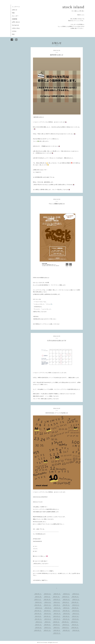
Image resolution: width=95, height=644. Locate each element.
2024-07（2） (48, 605)
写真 (13, 13)
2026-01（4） (76, 594)
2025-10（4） (57, 597)
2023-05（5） (76, 611)
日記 (13, 34)
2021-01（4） (39, 627)
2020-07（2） (47, 630)
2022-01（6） (76, 619)
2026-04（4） (48, 594)
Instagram (15, 25)
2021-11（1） (48, 622)
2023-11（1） (67, 608)
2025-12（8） (38, 597)
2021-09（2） (66, 622)
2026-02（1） (67, 594)
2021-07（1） (39, 625)
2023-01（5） (67, 613)
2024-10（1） (66, 602)
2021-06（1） (48, 625)
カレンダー (15, 16)
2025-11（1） (47, 597)
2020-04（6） (76, 630)
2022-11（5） (38, 616)
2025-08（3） (75, 597)
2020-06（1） (57, 630)
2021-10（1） (57, 622)
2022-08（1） (66, 616)
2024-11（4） (57, 602)
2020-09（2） (75, 627)
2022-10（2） (47, 616)
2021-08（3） (75, 622)
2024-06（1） (57, 605)
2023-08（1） (48, 611)
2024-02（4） (39, 608)
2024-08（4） (38, 605)
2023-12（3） (58, 608)
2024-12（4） (48, 602)
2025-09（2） (66, 597)
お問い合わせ (16, 22)
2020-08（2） (38, 630)
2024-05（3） (66, 605)
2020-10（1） (66, 627)
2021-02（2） (75, 625)
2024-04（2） (76, 605)
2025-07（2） (38, 599)
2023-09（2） (38, 611)
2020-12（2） (48, 627)
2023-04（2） (38, 613)
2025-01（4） (39, 602)
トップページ (16, 7)
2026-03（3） (57, 594)
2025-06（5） (47, 599)
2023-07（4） (57, 611)
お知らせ (15, 10)
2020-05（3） (66, 630)
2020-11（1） (57, 627)
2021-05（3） (57, 625)
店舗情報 (15, 19)
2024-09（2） (75, 602)
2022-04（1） (48, 619)
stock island (73, 7)
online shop (16, 28)
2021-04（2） (66, 625)
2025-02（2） (76, 599)
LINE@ (14, 31)
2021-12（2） (39, 622)
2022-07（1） (76, 616)
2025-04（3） (67, 599)
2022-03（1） (57, 619)
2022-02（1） (66, 619)
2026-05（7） (38, 594)
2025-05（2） (57, 599)
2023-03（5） (48, 613)
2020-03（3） (57, 633)
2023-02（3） (57, 613)
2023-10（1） (75, 608)
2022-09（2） (57, 616)
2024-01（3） (48, 608)
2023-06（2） (66, 611)
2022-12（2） (76, 613)
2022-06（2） (38, 619)
